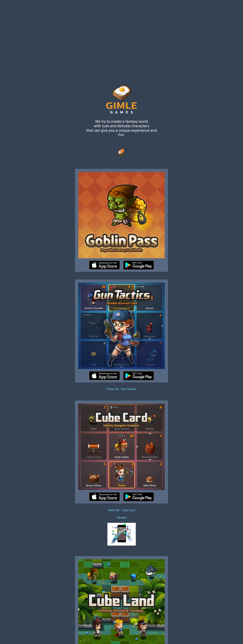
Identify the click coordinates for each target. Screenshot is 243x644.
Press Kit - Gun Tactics (122, 389)
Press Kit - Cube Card (122, 510)
